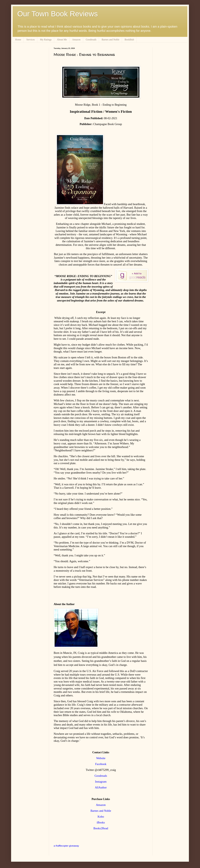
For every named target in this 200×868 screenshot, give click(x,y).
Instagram (101, 782)
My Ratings (46, 40)
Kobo (101, 817)
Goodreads (91, 40)
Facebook (101, 764)
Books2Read (101, 828)
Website (101, 758)
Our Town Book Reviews (58, 14)
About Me (62, 40)
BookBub (129, 40)
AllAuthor (101, 787)
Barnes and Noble (110, 40)
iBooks (101, 822)
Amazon (76, 40)
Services (31, 40)
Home (18, 40)
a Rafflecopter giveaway (66, 846)
